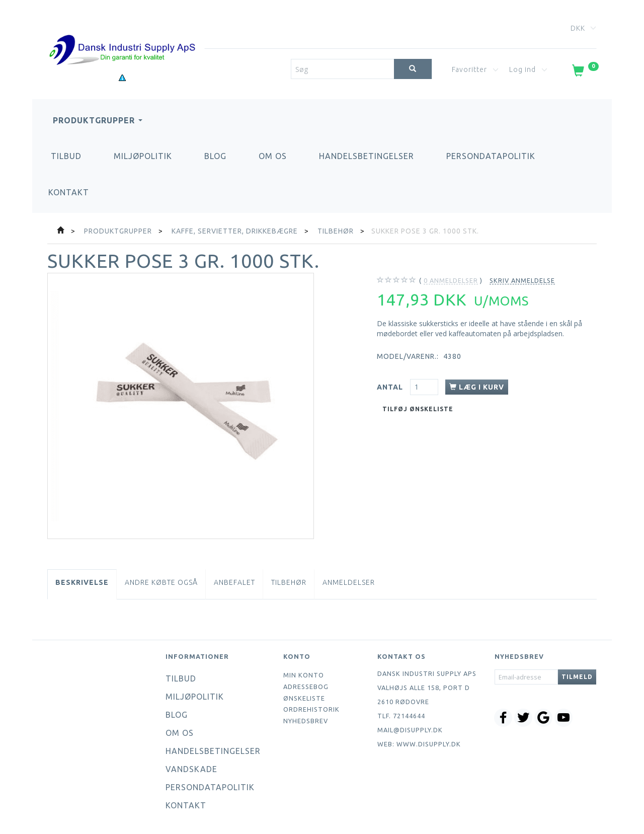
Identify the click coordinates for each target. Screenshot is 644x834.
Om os (273, 156)
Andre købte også (161, 582)
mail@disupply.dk (410, 730)
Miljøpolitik (143, 156)
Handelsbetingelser (367, 156)
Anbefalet (234, 582)
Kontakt (69, 192)
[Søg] (413, 69)
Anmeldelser (349, 582)
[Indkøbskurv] (584, 72)
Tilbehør (289, 582)
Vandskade (191, 769)
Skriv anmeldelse (522, 280)
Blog (215, 156)
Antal (391, 387)
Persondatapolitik (491, 156)
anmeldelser (451, 281)
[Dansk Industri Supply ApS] (122, 35)
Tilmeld (577, 677)
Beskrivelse (82, 582)
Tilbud (66, 156)
